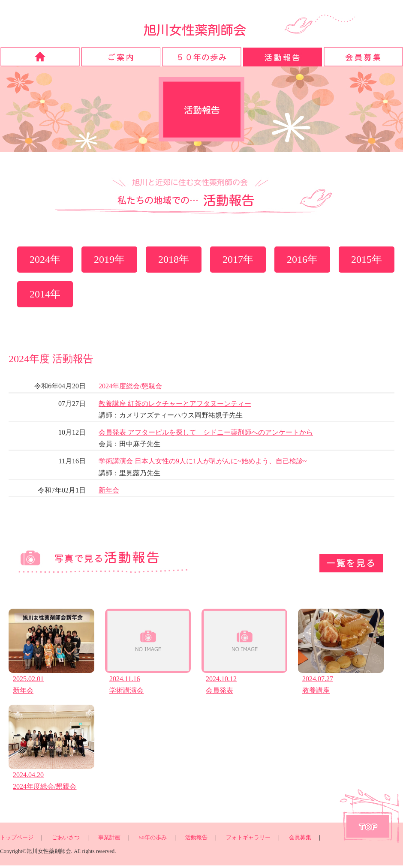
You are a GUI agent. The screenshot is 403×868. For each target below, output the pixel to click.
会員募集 (300, 838)
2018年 (174, 259)
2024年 (45, 259)
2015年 (367, 259)
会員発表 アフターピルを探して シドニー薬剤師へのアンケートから (206, 432)
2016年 (302, 259)
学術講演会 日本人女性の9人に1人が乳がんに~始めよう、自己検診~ (203, 461)
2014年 (45, 294)
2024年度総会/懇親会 (130, 386)
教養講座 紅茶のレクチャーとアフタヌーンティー (175, 404)
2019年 (109, 259)
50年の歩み (153, 838)
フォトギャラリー (248, 838)
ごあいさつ (66, 838)
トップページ (17, 838)
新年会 (109, 490)
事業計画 (109, 838)
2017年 (238, 259)
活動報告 (196, 838)
